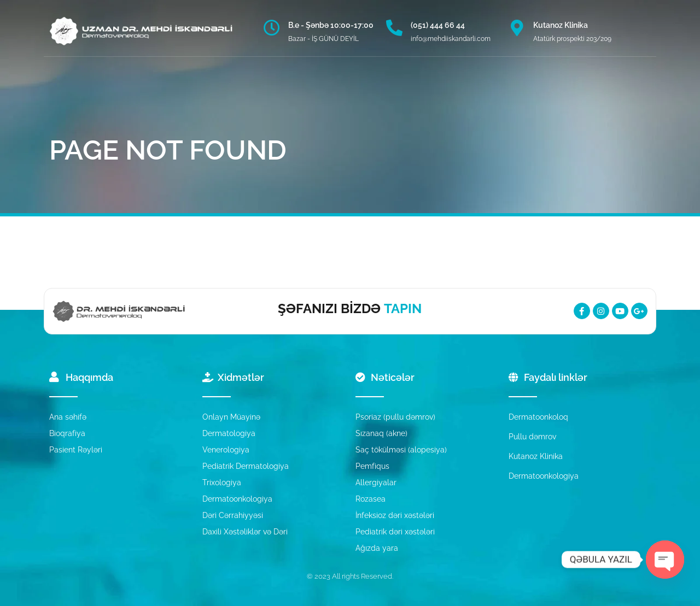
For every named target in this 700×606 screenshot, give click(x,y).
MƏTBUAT (381, 87)
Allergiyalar (376, 483)
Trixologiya (222, 483)
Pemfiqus (372, 466)
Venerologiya (226, 450)
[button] (471, 87)
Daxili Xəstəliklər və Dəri (245, 532)
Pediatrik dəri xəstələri (395, 532)
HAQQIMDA (136, 87)
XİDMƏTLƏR (199, 87)
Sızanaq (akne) (381, 433)
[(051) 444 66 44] (394, 28)
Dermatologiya (229, 433)
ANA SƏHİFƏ (74, 87)
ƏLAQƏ (431, 87)
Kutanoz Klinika (561, 25)
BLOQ (334, 87)
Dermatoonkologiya (237, 499)
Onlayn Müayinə (231, 417)
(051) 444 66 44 (438, 25)
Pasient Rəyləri (76, 450)
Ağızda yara (377, 548)
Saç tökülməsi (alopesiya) (401, 450)
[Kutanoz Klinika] (517, 28)
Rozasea (371, 499)
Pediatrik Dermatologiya (246, 466)
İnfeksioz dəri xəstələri (395, 515)
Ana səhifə (68, 417)
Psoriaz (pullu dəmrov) (395, 417)
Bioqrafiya (67, 433)
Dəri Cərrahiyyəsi (233, 515)
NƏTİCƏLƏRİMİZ (272, 87)
